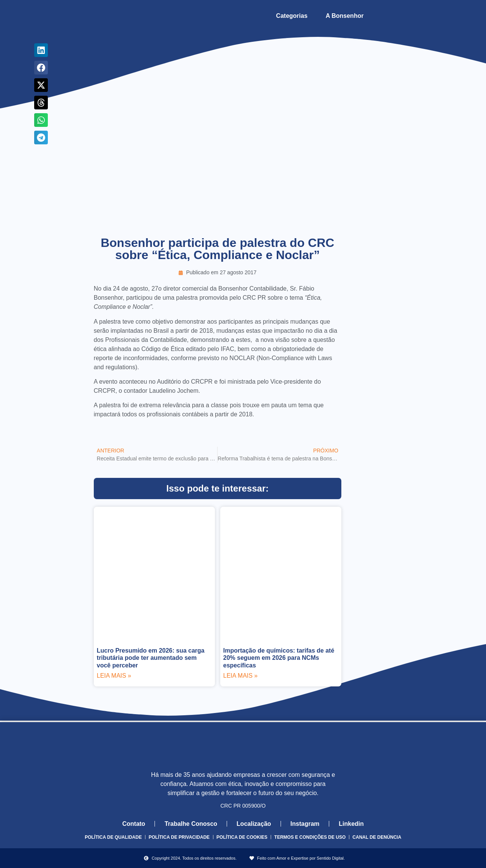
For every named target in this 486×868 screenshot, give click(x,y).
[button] (41, 50)
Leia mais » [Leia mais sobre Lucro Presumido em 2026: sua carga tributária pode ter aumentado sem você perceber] (114, 676)
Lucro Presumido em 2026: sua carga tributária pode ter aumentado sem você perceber (151, 658)
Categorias (292, 16)
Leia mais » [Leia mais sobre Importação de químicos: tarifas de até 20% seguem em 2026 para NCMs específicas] (241, 676)
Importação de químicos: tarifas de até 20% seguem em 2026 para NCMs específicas (279, 658)
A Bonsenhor (345, 16)
